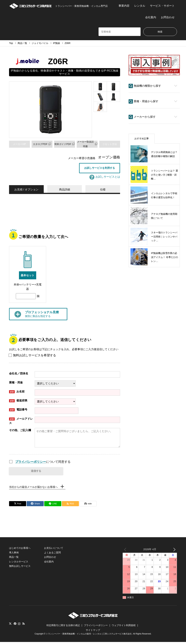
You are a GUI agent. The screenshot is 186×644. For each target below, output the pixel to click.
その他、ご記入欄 (20, 431)
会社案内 (151, 17)
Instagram (19, 626)
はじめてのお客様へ (20, 550)
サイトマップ (93, 632)
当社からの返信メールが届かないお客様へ (35, 489)
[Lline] (53, 506)
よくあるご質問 (52, 555)
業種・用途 (16, 383)
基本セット (27, 276)
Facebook (15, 626)
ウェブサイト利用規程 (124, 627)
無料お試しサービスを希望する (33, 356)
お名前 (17, 392)
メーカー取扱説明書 (88, 144)
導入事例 (14, 555)
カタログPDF (42, 144)
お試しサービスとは (105, 177)
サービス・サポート (162, 6)
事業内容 (124, 6)
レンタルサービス (19, 564)
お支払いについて (54, 550)
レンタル (140, 6)
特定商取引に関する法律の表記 (63, 627)
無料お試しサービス (20, 568)
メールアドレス (21, 422)
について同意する (43, 462)
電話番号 (18, 410)
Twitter (10, 626)
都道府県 (18, 401)
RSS (24, 626)
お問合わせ (168, 17)
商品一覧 (14, 559)
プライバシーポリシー (31, 462)
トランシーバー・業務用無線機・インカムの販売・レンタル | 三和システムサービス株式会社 (89, 636)
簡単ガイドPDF (66, 144)
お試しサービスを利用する (100, 168)
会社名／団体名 (19, 374)
